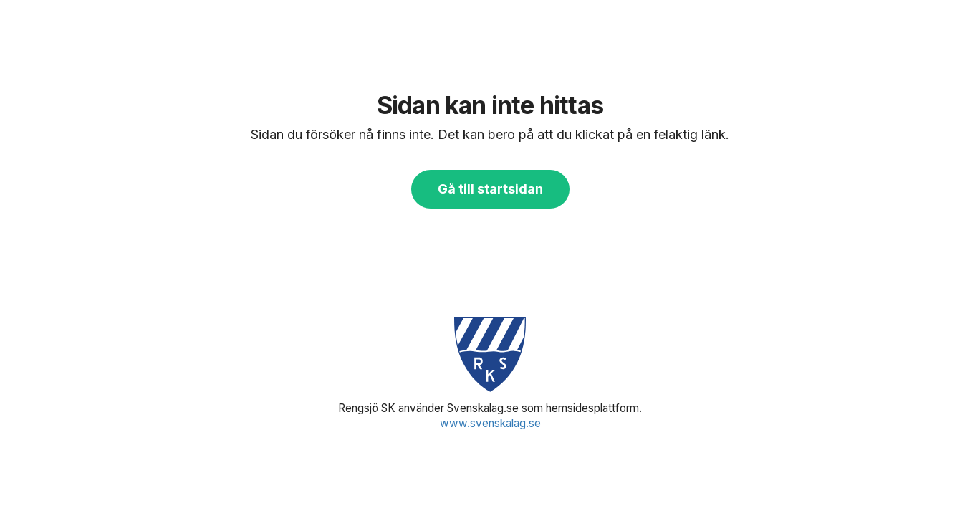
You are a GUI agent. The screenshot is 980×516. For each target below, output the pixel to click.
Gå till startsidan (490, 189)
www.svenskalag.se (490, 423)
